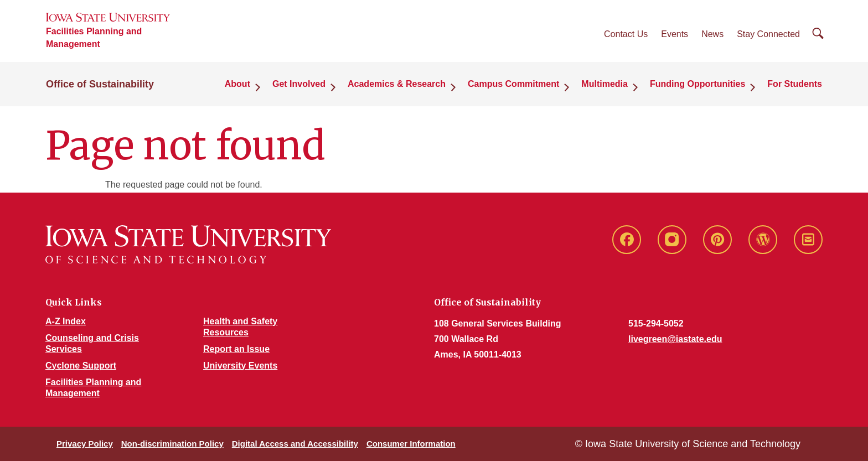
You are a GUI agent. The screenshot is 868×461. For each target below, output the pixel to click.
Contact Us (626, 34)
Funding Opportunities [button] (697, 84)
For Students (795, 84)
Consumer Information (411, 444)
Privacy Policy (85, 444)
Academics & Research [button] (397, 84)
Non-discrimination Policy (172, 444)
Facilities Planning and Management (94, 38)
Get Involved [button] (299, 84)
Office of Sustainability (100, 84)
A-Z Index (66, 321)
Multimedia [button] (604, 84)
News (712, 34)
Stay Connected (768, 34)
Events (675, 34)
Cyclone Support (81, 366)
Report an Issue (236, 349)
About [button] (237, 84)
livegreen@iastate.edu (675, 339)
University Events (240, 366)
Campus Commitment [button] (513, 84)
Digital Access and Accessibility (295, 444)
